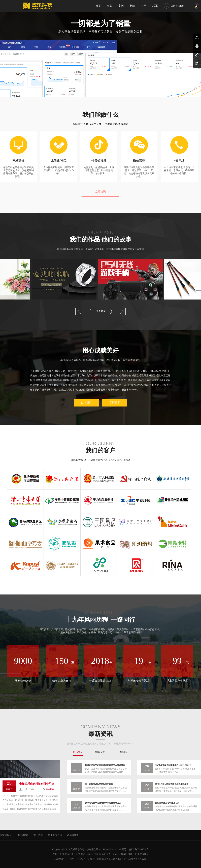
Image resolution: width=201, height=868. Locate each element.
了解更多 (115, 403)
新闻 (132, 6)
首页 (98, 6)
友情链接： (6, 835)
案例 (121, 6)
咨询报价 (50, 789)
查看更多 (101, 311)
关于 (144, 6)
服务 (110, 6)
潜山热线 (38, 835)
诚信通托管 (73, 835)
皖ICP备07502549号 (139, 849)
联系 (155, 6)
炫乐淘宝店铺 (55, 835)
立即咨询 (100, 192)
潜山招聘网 (23, 835)
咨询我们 (86, 403)
